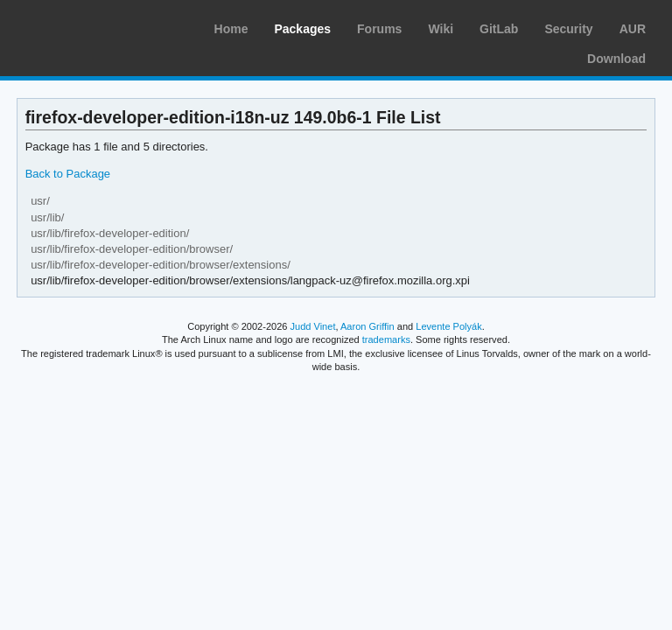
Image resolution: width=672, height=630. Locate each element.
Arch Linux (96, 26)
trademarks (386, 339)
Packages (302, 29)
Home (231, 29)
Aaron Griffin (367, 326)
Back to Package (68, 174)
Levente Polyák (448, 326)
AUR (633, 29)
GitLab (499, 29)
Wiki (441, 29)
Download (616, 59)
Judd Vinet (313, 326)
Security (568, 29)
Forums (379, 29)
